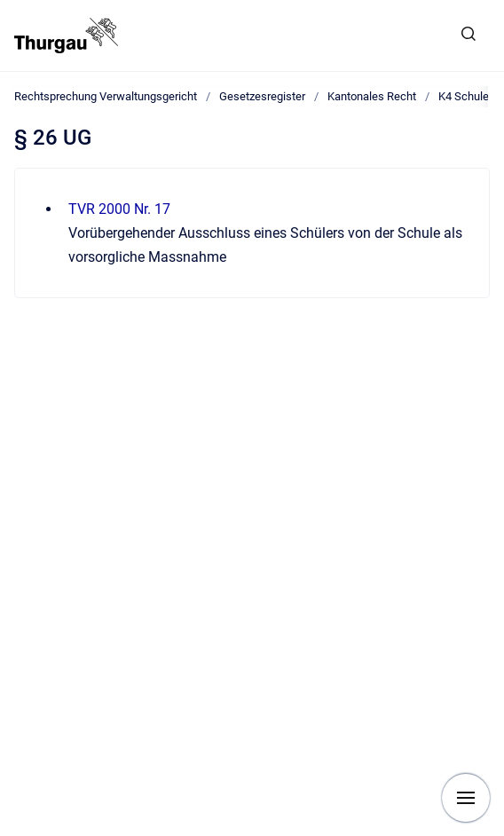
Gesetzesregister (262, 96)
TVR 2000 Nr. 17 (119, 209)
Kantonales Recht (372, 96)
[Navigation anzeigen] (466, 798)
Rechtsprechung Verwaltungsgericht (106, 96)
